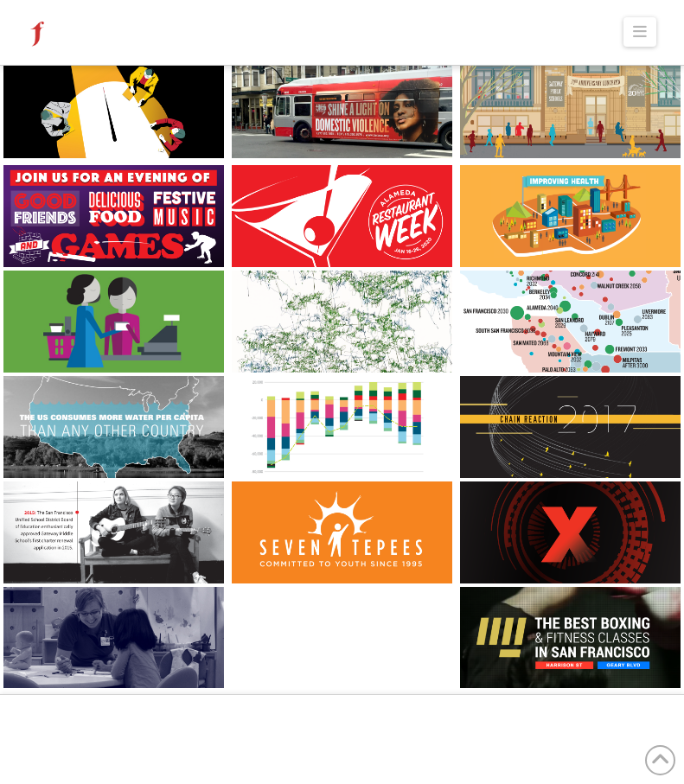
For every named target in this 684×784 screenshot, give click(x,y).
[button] (640, 32)
